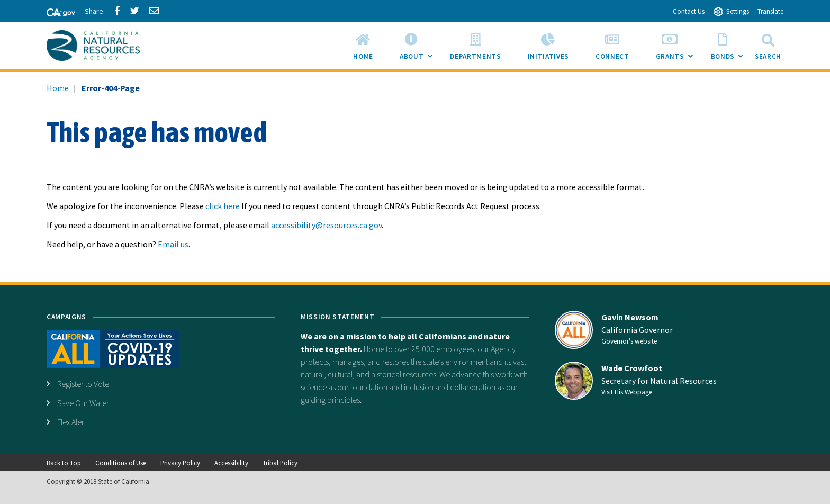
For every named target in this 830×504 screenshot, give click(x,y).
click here (223, 206)
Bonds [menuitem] (729, 49)
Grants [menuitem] (677, 49)
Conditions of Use (121, 463)
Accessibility (231, 463)
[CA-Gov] (56, 13)
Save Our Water (83, 403)
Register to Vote (83, 384)
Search (768, 45)
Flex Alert (72, 422)
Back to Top (64, 463)
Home (58, 88)
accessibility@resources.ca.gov (326, 225)
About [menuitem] (418, 49)
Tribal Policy (280, 463)
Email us (173, 244)
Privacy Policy (180, 463)
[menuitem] (363, 46)
